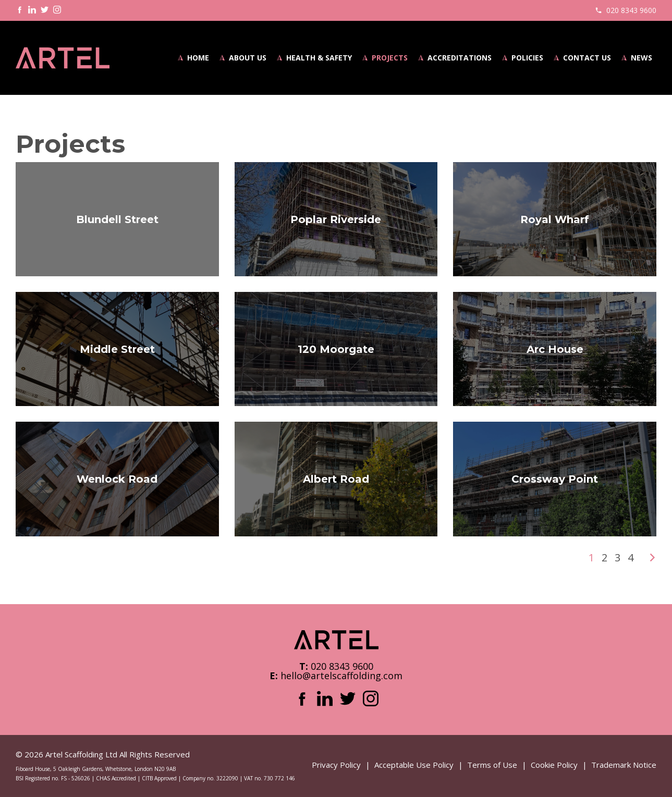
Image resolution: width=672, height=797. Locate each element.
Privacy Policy (336, 765)
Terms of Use (492, 765)
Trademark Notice (624, 765)
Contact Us (587, 58)
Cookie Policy (554, 765)
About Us (248, 58)
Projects (390, 58)
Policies (527, 58)
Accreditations (460, 58)
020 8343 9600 (631, 10)
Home (198, 58)
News (642, 58)
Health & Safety (319, 58)
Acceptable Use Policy (414, 765)
